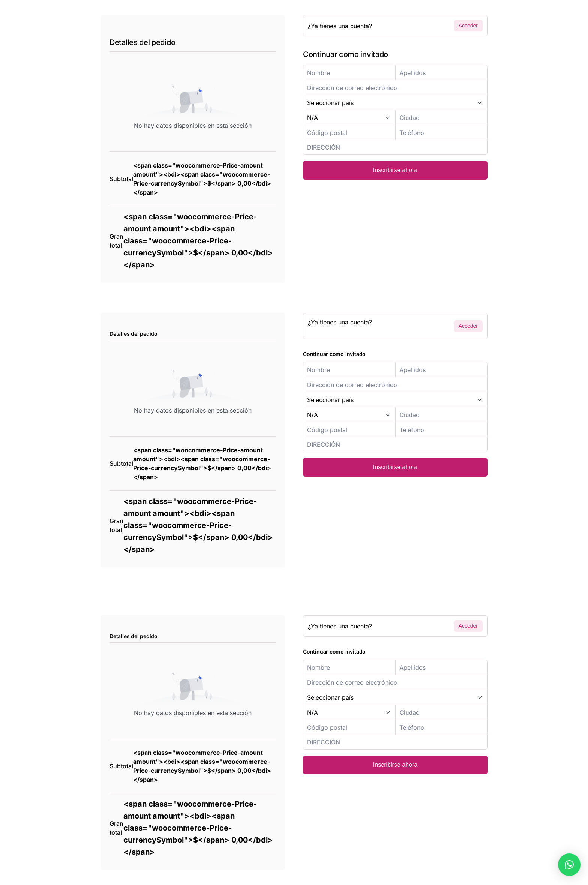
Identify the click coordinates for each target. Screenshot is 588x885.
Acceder (468, 25)
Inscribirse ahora (395, 170)
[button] (569, 865)
